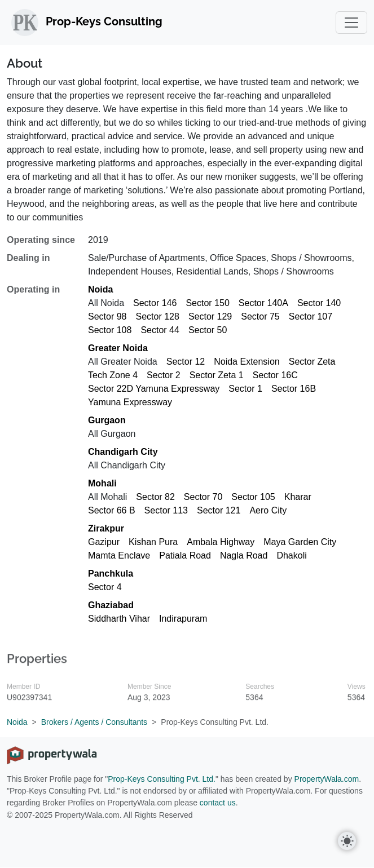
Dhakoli (291, 555)
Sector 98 (107, 316)
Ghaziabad (111, 605)
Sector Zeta (312, 362)
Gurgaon (107, 420)
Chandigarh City (123, 452)
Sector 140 (319, 303)
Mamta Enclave (119, 555)
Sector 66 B (112, 510)
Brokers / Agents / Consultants (94, 722)
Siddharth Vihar (119, 619)
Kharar (298, 497)
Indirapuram (183, 619)
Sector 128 (157, 316)
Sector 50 (208, 330)
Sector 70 (203, 497)
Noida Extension (247, 362)
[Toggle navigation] (351, 23)
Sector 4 (105, 587)
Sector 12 (186, 362)
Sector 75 (260, 316)
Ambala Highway (221, 542)
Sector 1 (245, 389)
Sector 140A (263, 303)
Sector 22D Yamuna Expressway (154, 389)
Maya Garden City (300, 542)
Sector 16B (294, 389)
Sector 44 (160, 330)
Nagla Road (244, 555)
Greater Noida (118, 348)
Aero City (268, 510)
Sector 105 (253, 497)
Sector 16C (275, 375)
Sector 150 (207, 303)
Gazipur (104, 542)
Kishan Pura (153, 542)
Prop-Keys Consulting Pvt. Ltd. (162, 779)
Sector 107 (311, 316)
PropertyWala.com (327, 779)
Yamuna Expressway (130, 402)
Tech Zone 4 (113, 375)
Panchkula (111, 573)
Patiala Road (185, 555)
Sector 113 (166, 510)
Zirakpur (106, 528)
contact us (218, 803)
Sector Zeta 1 (217, 375)
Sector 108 (110, 330)
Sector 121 (219, 510)
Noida (100, 289)
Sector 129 (210, 316)
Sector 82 (155, 497)
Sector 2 (164, 375)
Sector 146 (155, 303)
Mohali (102, 483)
